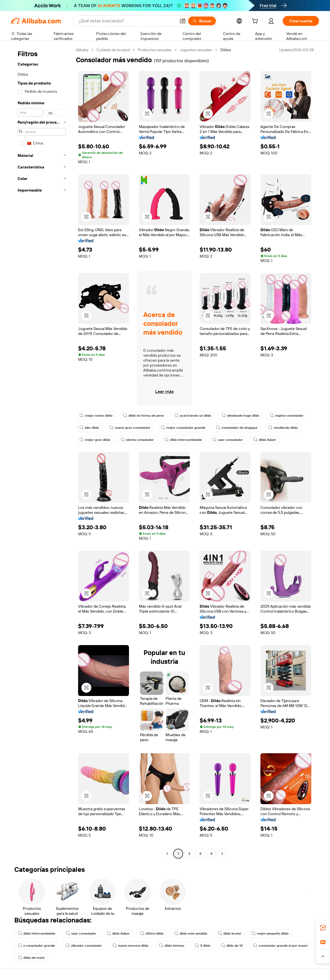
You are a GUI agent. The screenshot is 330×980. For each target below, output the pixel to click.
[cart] (256, 22)
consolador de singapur (237, 428)
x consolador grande (36, 946)
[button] (183, 21)
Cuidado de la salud (113, 50)
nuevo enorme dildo (130, 946)
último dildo (152, 933)
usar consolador (228, 440)
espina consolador (287, 416)
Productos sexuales (155, 50)
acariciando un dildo (193, 416)
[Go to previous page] (167, 854)
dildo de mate (31, 958)
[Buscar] (202, 21)
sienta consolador (137, 440)
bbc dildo (89, 428)
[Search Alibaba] (127, 21)
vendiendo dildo (283, 428)
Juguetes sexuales (196, 50)
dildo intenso (172, 946)
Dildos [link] (226, 50)
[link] (323, 928)
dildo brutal (229, 933)
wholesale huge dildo (240, 416)
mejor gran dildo (95, 440)
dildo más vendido (191, 933)
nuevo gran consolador (130, 428)
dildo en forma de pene (143, 416)
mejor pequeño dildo (270, 933)
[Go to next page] (222, 854)
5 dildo (203, 946)
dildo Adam (265, 440)
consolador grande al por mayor (280, 946)
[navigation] (42, 452)
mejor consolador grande (183, 428)
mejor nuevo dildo (96, 416)
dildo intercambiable (183, 440)
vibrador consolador (84, 946)
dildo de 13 (232, 946)
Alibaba (82, 50)
